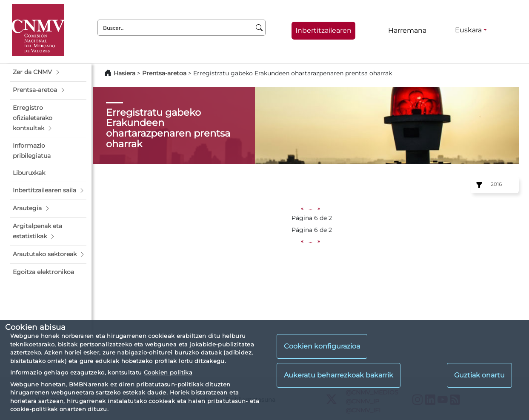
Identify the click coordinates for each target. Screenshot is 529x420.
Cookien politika (168, 372)
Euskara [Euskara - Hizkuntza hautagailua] (468, 30)
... (310, 208)
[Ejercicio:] (478, 185)
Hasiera (124, 73)
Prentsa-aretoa (165, 73)
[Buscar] (259, 28)
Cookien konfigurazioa (322, 346)
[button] (48, 72)
